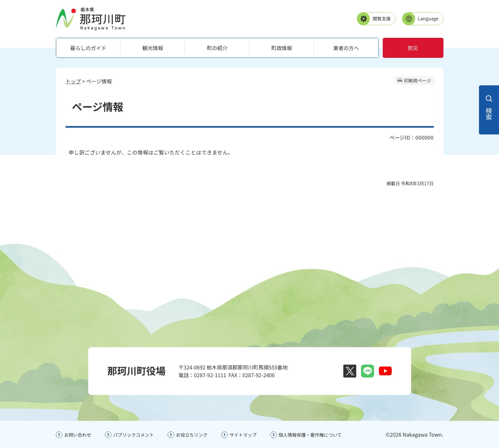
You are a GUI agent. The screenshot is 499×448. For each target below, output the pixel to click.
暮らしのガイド (88, 48)
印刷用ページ (418, 80)
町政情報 (282, 48)
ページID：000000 (411, 137)
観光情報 (153, 48)
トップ (73, 81)
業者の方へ (346, 48)
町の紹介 (217, 48)
